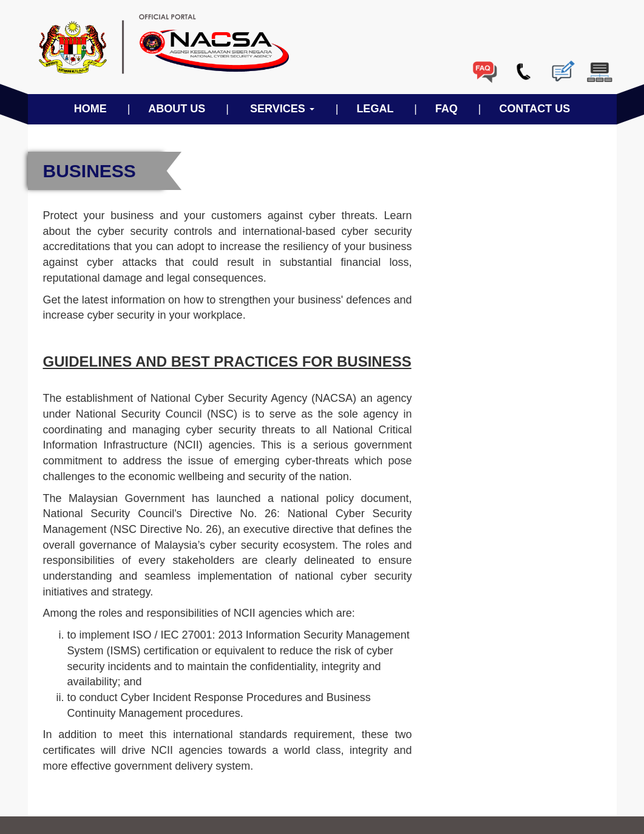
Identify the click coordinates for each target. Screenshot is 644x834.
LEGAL (375, 109)
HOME (90, 109)
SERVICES (282, 109)
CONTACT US (535, 109)
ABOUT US (177, 109)
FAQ (446, 109)
